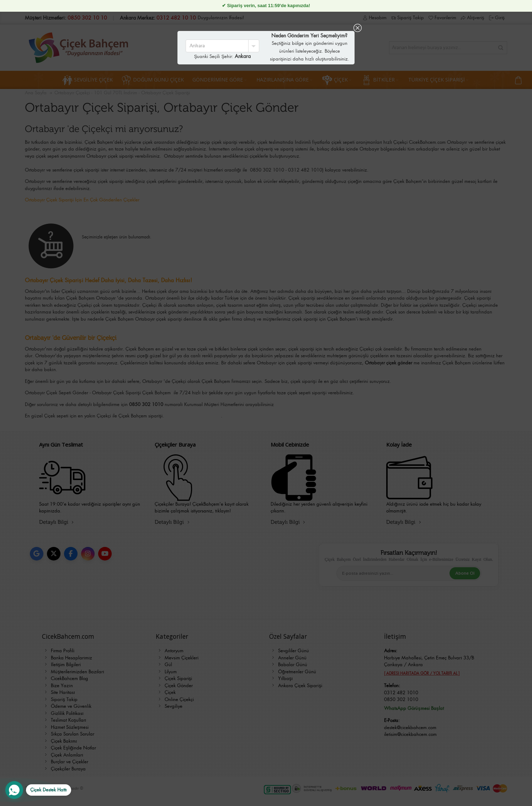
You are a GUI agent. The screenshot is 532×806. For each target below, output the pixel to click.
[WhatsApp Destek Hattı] (38, 790)
